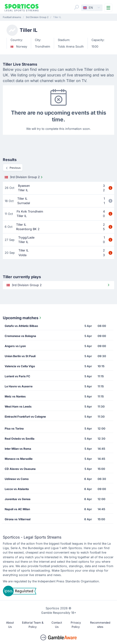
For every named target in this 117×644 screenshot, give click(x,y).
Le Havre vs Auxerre (19, 386)
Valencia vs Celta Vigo (20, 366)
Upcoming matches (22, 318)
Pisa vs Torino (14, 429)
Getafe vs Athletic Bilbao (21, 326)
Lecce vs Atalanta (17, 489)
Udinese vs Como (17, 479)
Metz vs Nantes (15, 396)
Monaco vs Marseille (19, 459)
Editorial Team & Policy (33, 625)
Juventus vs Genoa (18, 499)
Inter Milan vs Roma (18, 449)
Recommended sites (100, 625)
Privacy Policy (76, 625)
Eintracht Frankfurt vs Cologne (25, 417)
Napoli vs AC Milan (17, 509)
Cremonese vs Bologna (20, 336)
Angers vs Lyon (15, 346)
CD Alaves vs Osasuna (20, 469)
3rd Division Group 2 (24, 177)
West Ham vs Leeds (18, 406)
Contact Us (57, 625)
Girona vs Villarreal (18, 519)
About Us (10, 625)
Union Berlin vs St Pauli (20, 356)
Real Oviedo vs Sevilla (20, 439)
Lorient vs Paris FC (17, 376)
